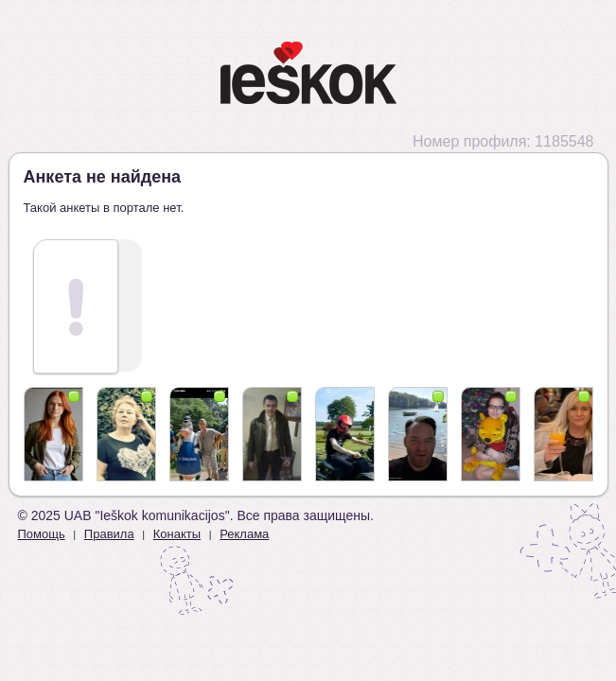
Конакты (177, 534)
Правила (109, 534)
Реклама (244, 534)
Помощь (42, 534)
